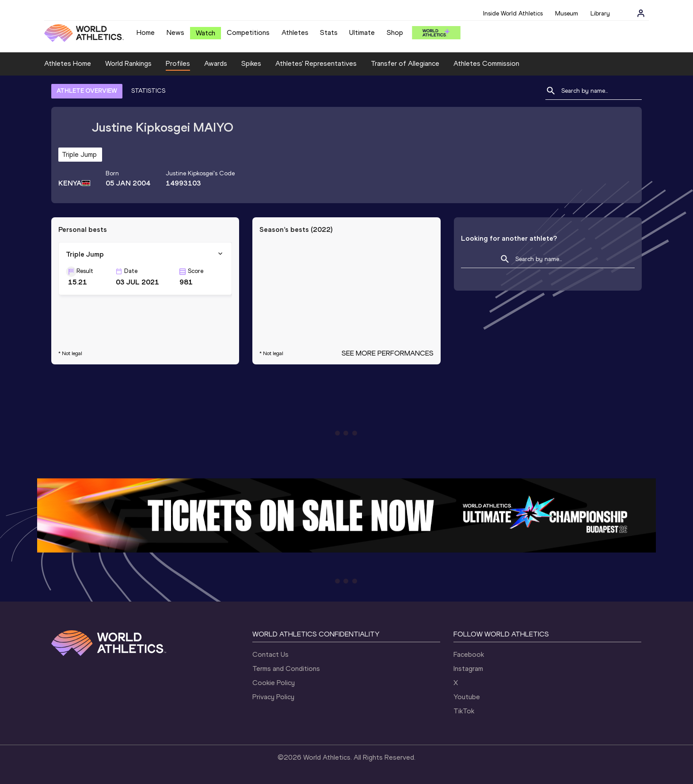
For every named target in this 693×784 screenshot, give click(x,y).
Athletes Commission (486, 63)
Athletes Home (68, 63)
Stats (329, 32)
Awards (216, 63)
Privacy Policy (273, 697)
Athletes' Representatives (316, 63)
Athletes (295, 32)
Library (600, 13)
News (175, 32)
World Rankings (128, 63)
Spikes (251, 63)
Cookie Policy (274, 683)
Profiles (178, 63)
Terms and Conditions (286, 668)
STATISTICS (148, 91)
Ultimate (362, 32)
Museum (567, 13)
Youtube (467, 697)
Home (146, 32)
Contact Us (270, 654)
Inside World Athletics (513, 13)
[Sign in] (641, 13)
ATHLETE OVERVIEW (87, 91)
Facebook (469, 654)
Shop (395, 32)
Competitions (248, 32)
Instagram (468, 668)
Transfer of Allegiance (405, 63)
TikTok (464, 711)
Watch (206, 33)
